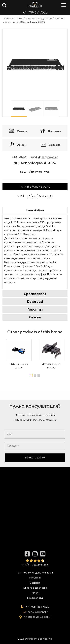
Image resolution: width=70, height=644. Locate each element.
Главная (7, 19)
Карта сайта (35, 598)
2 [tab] (35, 376)
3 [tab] (39, 376)
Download (35, 302)
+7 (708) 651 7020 (35, 12)
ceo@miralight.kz (38, 612)
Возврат (35, 583)
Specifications (35, 294)
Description (35, 210)
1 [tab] (31, 376)
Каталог (18, 19)
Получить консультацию (35, 187)
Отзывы (35, 317)
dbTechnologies (48, 157)
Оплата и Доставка (35, 588)
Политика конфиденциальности (35, 573)
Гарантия (35, 578)
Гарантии (35, 309)
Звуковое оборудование (38, 19)
